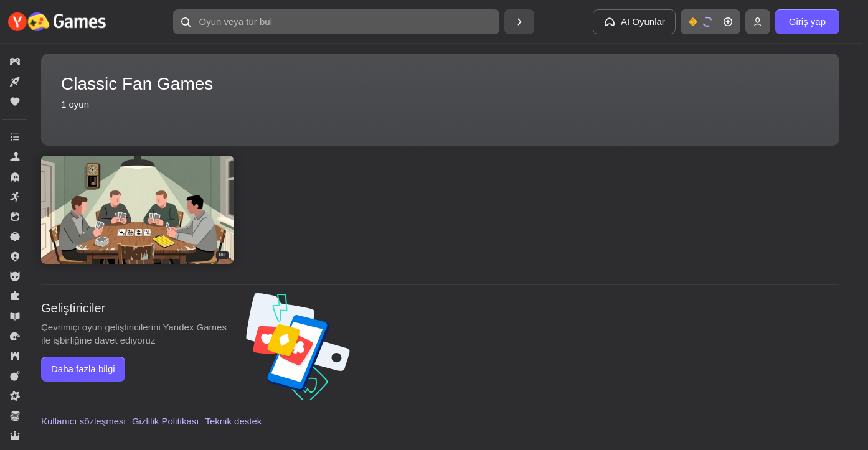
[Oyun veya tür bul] (336, 22)
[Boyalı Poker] (137, 210)
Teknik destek (233, 421)
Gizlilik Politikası (166, 421)
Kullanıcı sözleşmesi (83, 421)
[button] (336, 22)
